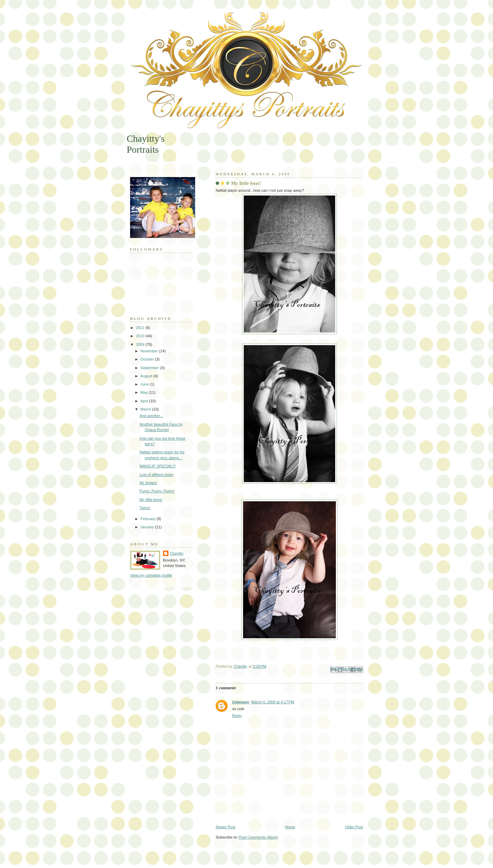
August (147, 376)
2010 (141, 336)
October (148, 359)
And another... (151, 416)
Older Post (354, 827)
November (150, 351)
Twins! (145, 508)
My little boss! (151, 500)
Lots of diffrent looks (157, 475)
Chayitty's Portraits (146, 144)
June (145, 384)
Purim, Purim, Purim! (157, 491)
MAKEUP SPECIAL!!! (158, 466)
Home (290, 827)
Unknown (241, 702)
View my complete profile (151, 575)
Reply (237, 716)
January (148, 527)
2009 (141, 344)
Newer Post (225, 827)
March (146, 409)
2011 (141, 328)
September (150, 368)
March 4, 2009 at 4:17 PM (273, 702)
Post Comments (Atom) (259, 837)
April (145, 401)
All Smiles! (149, 483)
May (144, 392)
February (148, 519)
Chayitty (177, 553)
